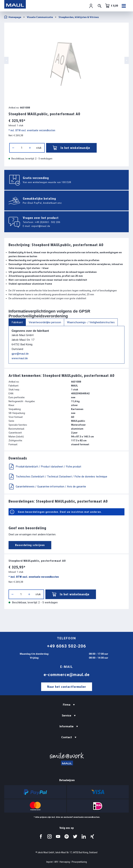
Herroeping (65, 862)
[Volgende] (127, 60)
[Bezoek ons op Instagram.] (49, 836)
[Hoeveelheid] (22, 148)
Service (66, 715)
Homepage (13, 17)
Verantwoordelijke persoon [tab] (45, 322)
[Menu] (124, 6)
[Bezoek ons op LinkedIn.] (84, 836)
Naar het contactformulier (67, 687)
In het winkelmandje (71, 148)
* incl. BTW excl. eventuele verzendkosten (32, 130)
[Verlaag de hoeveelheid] (13, 148)
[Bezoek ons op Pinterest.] (67, 836)
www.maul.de (20, 358)
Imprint (49, 862)
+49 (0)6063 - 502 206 (48, 222)
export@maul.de (41, 226)
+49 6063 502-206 (66, 646)
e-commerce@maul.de (67, 675)
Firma (67, 705)
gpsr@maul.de (20, 354)
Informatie (66, 726)
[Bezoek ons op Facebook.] (41, 836)
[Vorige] (6, 60)
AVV (56, 862)
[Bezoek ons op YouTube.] (58, 836)
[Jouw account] (91, 6)
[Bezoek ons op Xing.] (92, 836)
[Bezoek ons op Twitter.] (75, 836)
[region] (66, 63)
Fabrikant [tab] (17, 322)
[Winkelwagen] (112, 6)
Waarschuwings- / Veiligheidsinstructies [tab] (91, 322)
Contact (67, 737)
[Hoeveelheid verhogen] (30, 148)
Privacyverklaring (79, 862)
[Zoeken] (100, 6)
